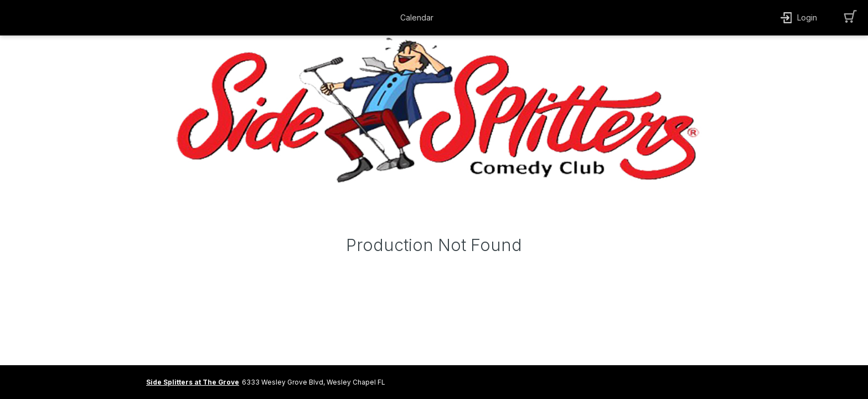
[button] (420, 18)
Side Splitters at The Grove (193, 382)
